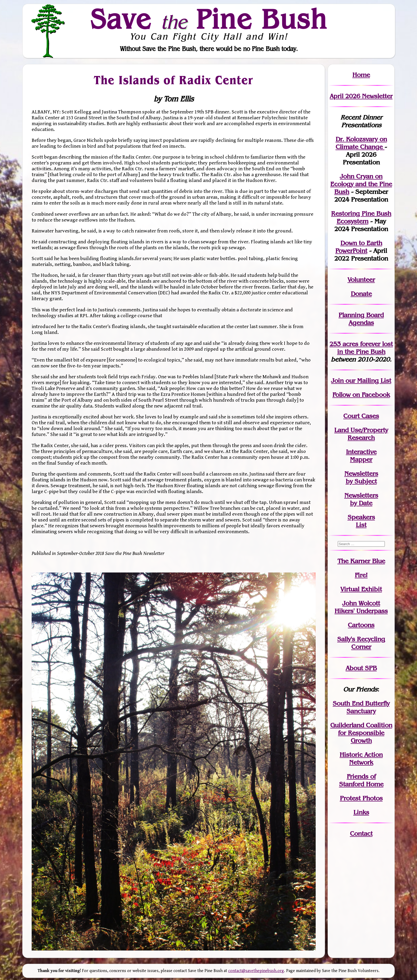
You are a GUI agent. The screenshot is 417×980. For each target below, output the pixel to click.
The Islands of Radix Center (174, 80)
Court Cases (361, 416)
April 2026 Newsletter (361, 96)
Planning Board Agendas (361, 319)
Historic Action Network (361, 758)
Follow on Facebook (361, 395)
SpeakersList (361, 521)
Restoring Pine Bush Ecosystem (361, 217)
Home (361, 75)
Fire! (361, 575)
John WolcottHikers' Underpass (361, 607)
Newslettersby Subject (361, 477)
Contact (361, 833)
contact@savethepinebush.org (256, 971)
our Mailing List (367, 381)
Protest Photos (361, 798)
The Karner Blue (361, 561)
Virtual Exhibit (361, 589)
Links (361, 812)
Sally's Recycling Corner (361, 643)
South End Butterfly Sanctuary (361, 707)
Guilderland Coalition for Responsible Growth (361, 733)
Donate (361, 294)
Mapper (361, 459)
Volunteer (361, 280)
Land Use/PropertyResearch (361, 434)
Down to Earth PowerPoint (359, 247)
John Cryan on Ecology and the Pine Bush (361, 184)
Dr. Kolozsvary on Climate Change (361, 143)
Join (337, 381)
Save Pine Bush (209, 19)
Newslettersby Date (361, 499)
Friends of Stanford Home (361, 780)
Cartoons (361, 625)
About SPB (361, 668)
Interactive (361, 452)
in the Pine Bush (365, 348)
